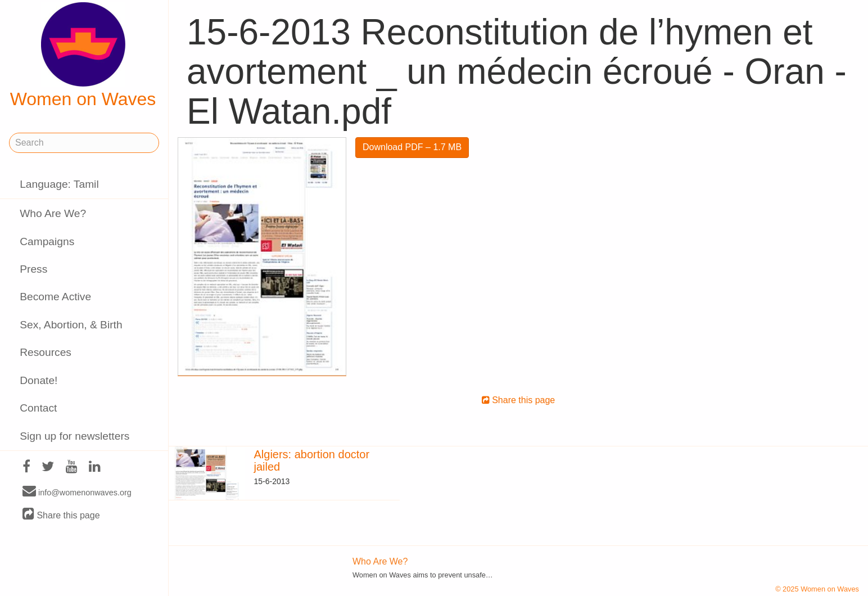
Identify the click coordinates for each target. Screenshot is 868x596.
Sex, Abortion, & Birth (71, 325)
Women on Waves (83, 56)
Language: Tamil (59, 184)
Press (33, 269)
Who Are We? (53, 213)
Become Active (55, 297)
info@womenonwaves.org (77, 492)
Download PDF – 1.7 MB (412, 147)
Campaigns (47, 241)
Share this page (61, 515)
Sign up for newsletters (74, 436)
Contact (38, 408)
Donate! (39, 380)
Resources (46, 352)
